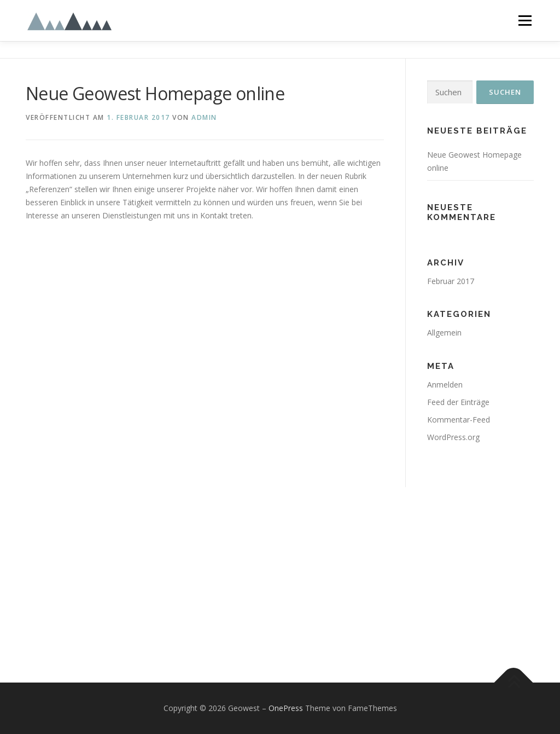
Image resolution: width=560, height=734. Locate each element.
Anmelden (445, 385)
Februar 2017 (451, 281)
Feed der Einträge (458, 402)
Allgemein (444, 333)
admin (204, 117)
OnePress (286, 708)
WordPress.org (453, 437)
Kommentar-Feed (459, 420)
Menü (525, 21)
